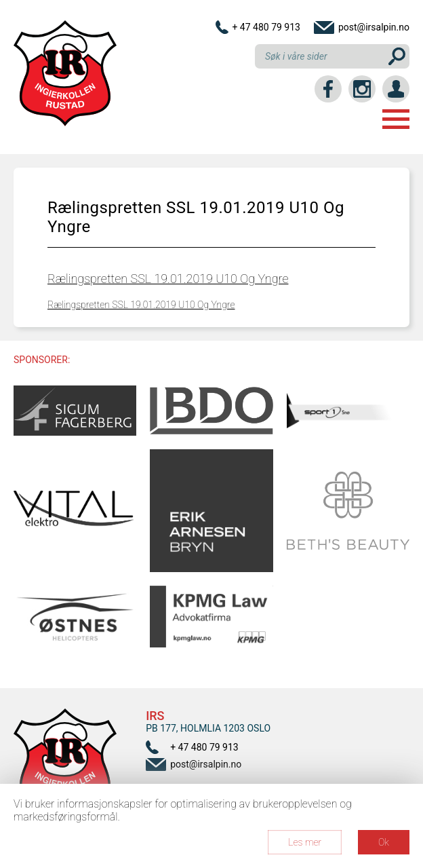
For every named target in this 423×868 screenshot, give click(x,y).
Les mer (305, 842)
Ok (384, 842)
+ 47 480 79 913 (266, 27)
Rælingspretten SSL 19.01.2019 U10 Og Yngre (168, 279)
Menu (396, 119)
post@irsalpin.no (374, 27)
